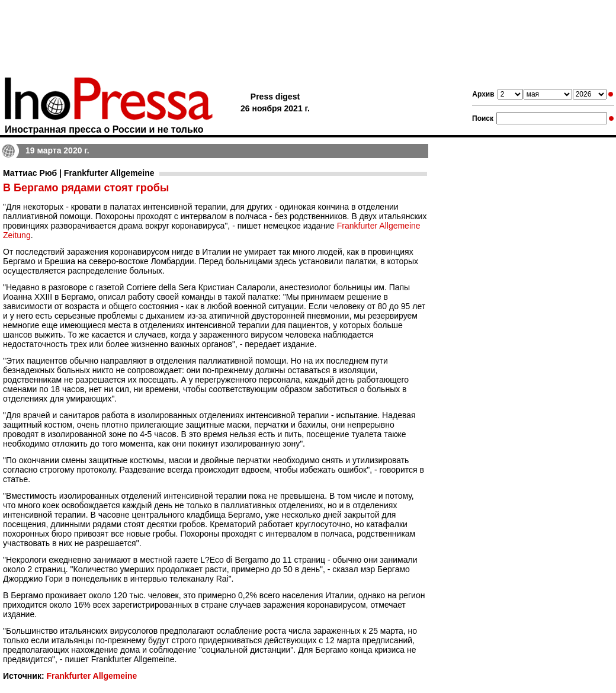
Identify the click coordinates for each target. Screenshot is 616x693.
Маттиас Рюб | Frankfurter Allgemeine (79, 173)
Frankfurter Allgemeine (92, 676)
